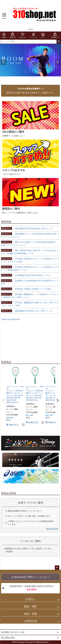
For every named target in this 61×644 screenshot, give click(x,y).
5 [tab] (34, 79)
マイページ (34, 35)
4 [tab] (32, 79)
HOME (4, 35)
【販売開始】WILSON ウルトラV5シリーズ (27, 311)
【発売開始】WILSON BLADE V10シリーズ (27, 228)
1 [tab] (26, 79)
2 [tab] (28, 79)
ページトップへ (57, 568)
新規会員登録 (52, 529)
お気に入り (23, 35)
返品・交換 (31, 614)
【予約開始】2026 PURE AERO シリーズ (26, 275)
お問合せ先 (31, 621)
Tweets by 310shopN (10, 319)
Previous (3, 62)
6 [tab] (36, 79)
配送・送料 (31, 606)
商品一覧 (13, 35)
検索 (59, 42)
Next (58, 62)
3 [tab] (30, 79)
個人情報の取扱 (8, 638)
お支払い (31, 599)
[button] (3, 400)
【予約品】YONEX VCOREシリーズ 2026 (26, 289)
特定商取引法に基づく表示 (13, 632)
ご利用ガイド (55, 35)
